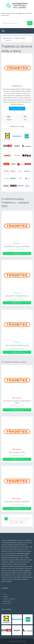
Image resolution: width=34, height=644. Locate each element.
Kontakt (6, 597)
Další (22, 522)
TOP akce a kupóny (9, 599)
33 (16, 522)
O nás (5, 594)
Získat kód (17, 253)
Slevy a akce (7, 603)
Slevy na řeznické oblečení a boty (17, 345)
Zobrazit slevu (17, 303)
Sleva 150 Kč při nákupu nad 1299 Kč (17, 247)
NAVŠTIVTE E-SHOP (17, 108)
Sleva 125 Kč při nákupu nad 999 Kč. (17, 502)
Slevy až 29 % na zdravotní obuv (17, 296)
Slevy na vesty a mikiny (17, 452)
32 (11, 522)
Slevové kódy (7, 601)
